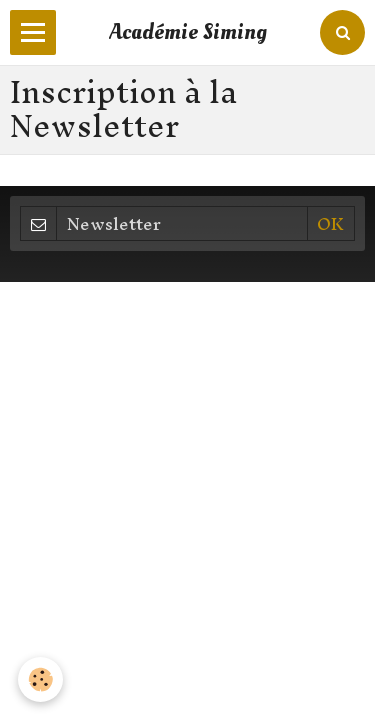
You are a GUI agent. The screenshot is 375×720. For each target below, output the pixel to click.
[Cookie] (40, 679)
